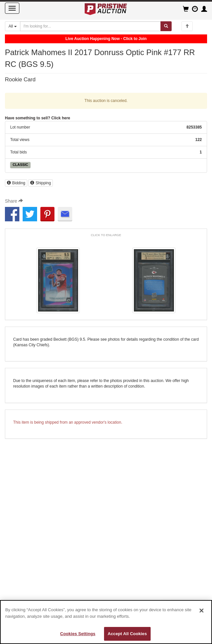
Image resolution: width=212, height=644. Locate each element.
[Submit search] (166, 26)
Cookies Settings (78, 634)
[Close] (201, 611)
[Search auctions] (91, 26)
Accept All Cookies (127, 634)
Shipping (41, 183)
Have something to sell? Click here (38, 118)
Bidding (16, 183)
